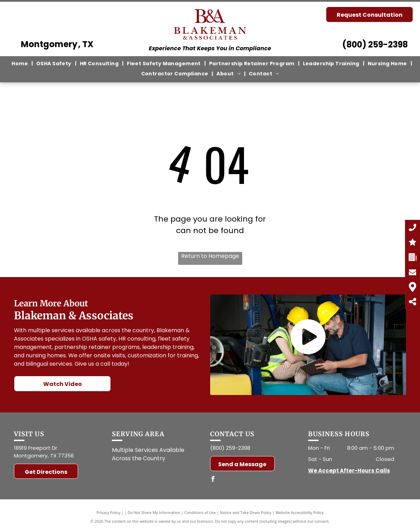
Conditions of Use (200, 512)
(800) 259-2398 (375, 44)
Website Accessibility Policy (299, 512)
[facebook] (213, 480)
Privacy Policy (109, 512)
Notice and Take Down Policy (246, 512)
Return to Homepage (210, 256)
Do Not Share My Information (154, 512)
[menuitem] (20, 64)
